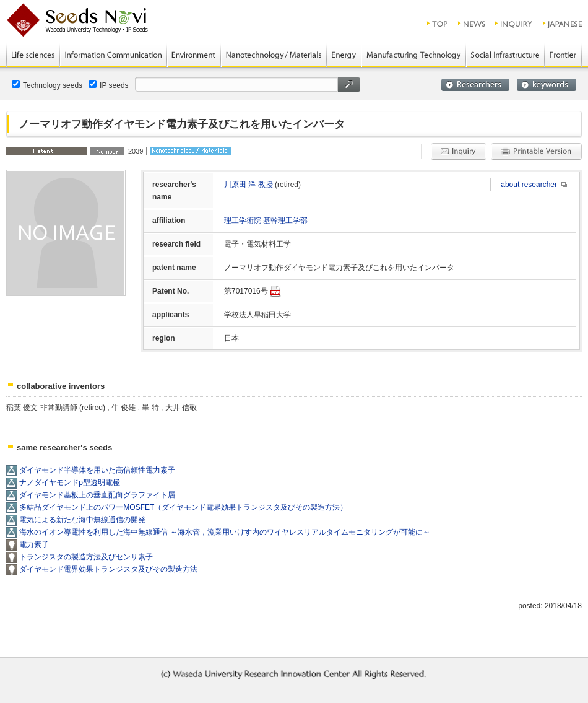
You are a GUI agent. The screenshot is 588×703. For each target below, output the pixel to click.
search (349, 85)
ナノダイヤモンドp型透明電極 (70, 482)
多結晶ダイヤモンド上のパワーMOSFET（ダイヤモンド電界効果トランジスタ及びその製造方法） (183, 507)
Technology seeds (47, 85)
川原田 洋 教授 (249, 185)
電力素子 (34, 544)
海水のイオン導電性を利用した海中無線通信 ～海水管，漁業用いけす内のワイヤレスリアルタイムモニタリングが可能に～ (224, 532)
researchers (475, 85)
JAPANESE (563, 24)
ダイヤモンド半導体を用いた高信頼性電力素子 (97, 470)
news (472, 24)
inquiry (514, 24)
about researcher (529, 185)
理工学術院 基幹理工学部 (266, 221)
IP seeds (108, 85)
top (438, 24)
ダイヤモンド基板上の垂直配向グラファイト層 (97, 495)
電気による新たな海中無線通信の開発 (82, 520)
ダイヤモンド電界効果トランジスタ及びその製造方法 (108, 569)
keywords (547, 85)
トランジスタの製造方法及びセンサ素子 (86, 557)
